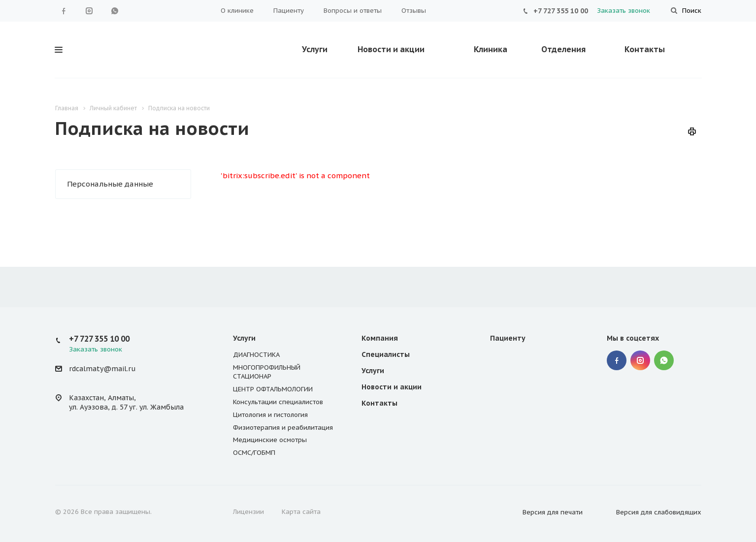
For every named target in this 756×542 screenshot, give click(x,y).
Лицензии (248, 512)
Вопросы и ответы (353, 11)
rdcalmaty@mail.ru (102, 369)
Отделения (563, 49)
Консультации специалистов (278, 402)
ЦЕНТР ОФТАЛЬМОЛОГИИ (273, 389)
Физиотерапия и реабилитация (283, 428)
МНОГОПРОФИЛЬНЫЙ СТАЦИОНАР (267, 372)
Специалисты (386, 354)
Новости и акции (391, 49)
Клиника (491, 49)
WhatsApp (115, 11)
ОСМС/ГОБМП (254, 453)
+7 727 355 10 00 (561, 11)
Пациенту (289, 11)
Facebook (64, 11)
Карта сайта (301, 512)
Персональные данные (110, 184)
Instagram (89, 11)
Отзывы (414, 11)
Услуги (315, 49)
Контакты (645, 49)
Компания (380, 338)
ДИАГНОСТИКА (256, 355)
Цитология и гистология (270, 415)
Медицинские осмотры (270, 440)
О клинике (237, 11)
